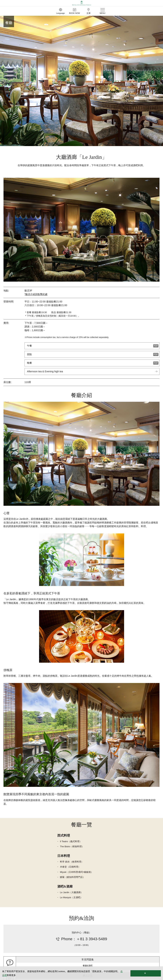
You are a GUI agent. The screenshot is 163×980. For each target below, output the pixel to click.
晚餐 (29, 363)
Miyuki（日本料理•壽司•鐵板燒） (77, 872)
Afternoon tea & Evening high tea (45, 371)
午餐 (29, 346)
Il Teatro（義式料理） (71, 841)
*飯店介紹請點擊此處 (36, 294)
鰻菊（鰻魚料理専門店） (72, 877)
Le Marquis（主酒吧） (71, 897)
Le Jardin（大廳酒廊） (71, 892)
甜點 (29, 354)
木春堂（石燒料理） (70, 867)
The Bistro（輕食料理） (72, 846)
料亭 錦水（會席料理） (72, 862)
